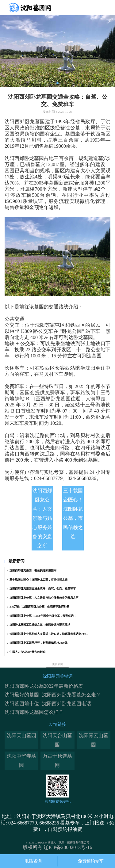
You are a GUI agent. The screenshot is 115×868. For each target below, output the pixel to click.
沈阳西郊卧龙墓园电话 (67, 704)
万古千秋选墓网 (57, 761)
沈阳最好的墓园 (22, 695)
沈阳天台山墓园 (57, 740)
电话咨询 (33, 861)
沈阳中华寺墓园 (21, 761)
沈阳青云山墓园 (94, 740)
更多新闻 (58, 664)
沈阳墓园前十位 (22, 704)
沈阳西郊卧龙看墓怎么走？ (71, 695)
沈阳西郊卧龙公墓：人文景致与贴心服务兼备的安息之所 (42, 518)
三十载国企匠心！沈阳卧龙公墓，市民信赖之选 (73, 514)
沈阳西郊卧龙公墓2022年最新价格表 (44, 686)
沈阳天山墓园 (21, 735)
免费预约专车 (91, 861)
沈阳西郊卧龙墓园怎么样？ (34, 712)
